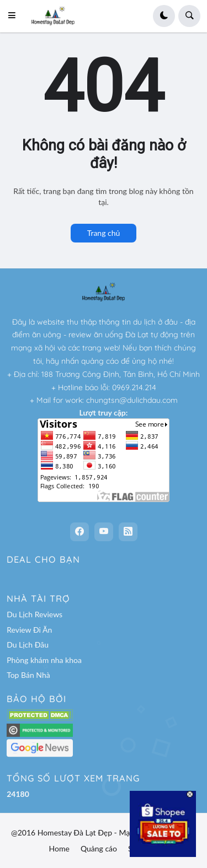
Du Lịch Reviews (34, 614)
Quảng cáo (99, 848)
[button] (15, 16)
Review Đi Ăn (29, 630)
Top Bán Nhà (28, 675)
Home (59, 848)
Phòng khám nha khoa (44, 660)
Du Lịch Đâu (28, 645)
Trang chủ (104, 233)
